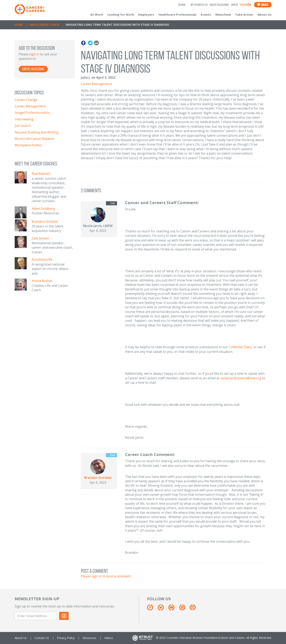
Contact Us (42, 638)
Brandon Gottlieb (45, 222)
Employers (146, 14)
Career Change (26, 100)
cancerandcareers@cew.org (241, 378)
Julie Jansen (40, 238)
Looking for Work (121, 14)
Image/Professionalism (32, 113)
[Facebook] (152, 609)
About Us (265, 14)
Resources (90, 638)
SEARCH (182, 5)
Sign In (234, 5)
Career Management (30, 106)
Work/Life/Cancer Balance (34, 139)
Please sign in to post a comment (106, 576)
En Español (246, 5)
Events (206, 14)
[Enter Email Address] (36, 616)
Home (19, 25)
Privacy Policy (66, 638)
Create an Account (219, 5)
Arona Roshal (42, 281)
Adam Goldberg (43, 209)
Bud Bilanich (41, 174)
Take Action (244, 14)
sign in (34, 54)
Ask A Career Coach (44, 25)
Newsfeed (223, 14)
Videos (109, 638)
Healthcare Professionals (178, 14)
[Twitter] (163, 609)
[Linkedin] (184, 609)
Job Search (23, 126)
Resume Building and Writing (37, 132)
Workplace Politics (28, 145)
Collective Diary (240, 347)
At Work (97, 14)
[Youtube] (173, 609)
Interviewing (24, 119)
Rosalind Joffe (42, 259)
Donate (263, 5)
